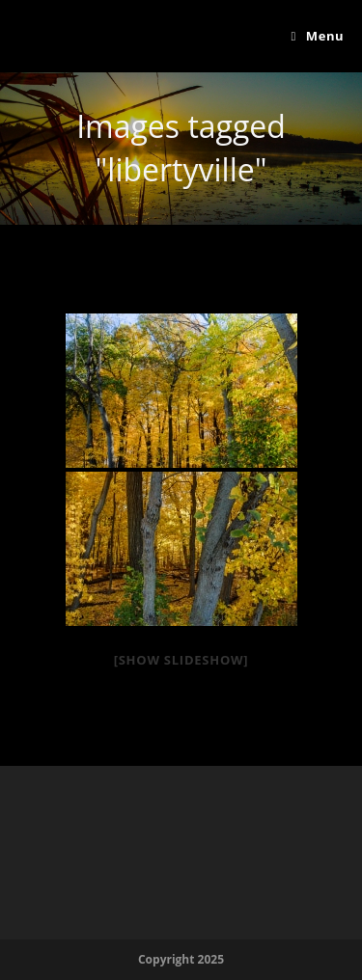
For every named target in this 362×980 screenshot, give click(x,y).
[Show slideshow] (181, 660)
